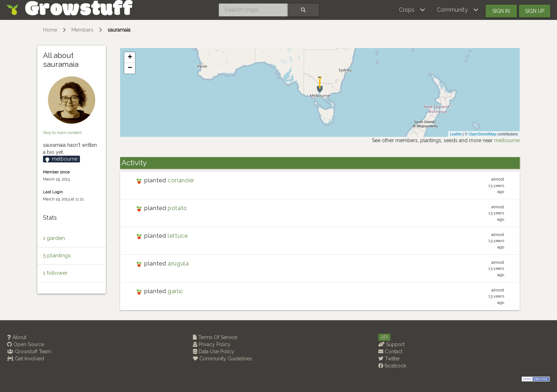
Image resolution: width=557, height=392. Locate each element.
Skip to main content (62, 133)
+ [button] (130, 58)
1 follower (55, 273)
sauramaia (119, 30)
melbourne (507, 140)
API (384, 337)
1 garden (54, 238)
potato (177, 208)
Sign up (535, 11)
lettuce (178, 236)
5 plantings (57, 256)
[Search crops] (253, 10)
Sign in (501, 11)
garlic (175, 291)
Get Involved (26, 359)
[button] (412, 10)
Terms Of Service (215, 337)
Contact (390, 351)
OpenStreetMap (482, 134)
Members (82, 30)
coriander (181, 180)
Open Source (26, 344)
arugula (178, 264)
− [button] (130, 68)
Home (50, 30)
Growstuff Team (29, 351)
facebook (392, 366)
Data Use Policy (214, 351)
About (17, 337)
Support (391, 344)
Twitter (389, 359)
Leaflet (456, 134)
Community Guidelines (223, 359)
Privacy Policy (212, 344)
